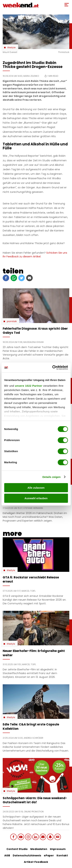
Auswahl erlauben (36, 498)
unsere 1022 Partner (29, 386)
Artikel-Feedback (36, 862)
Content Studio (17, 849)
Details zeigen (51, 477)
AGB (7, 855)
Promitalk (12, 321)
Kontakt (62, 855)
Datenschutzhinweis (27, 855)
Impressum (58, 849)
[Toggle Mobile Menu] (67, 5)
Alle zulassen (36, 488)
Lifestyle (11, 48)
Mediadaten (39, 849)
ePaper (49, 855)
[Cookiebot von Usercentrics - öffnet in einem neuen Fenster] (52, 368)
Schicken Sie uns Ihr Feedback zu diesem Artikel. (35, 255)
